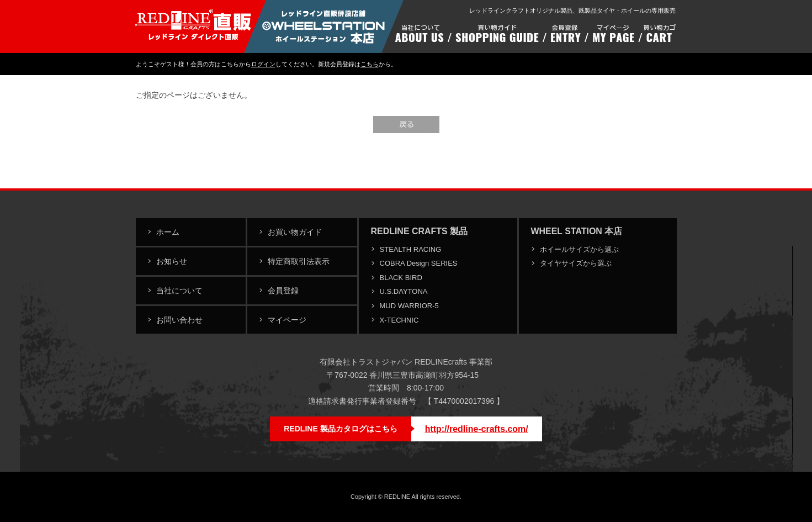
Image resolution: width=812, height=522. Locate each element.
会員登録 (283, 291)
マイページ (287, 320)
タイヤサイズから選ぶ (576, 263)
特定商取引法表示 (299, 261)
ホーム (168, 232)
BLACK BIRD (401, 278)
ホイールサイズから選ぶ (579, 249)
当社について (179, 291)
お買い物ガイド (295, 232)
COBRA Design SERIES (419, 263)
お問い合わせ (179, 320)
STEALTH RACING (411, 249)
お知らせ (172, 261)
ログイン (263, 64)
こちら (370, 64)
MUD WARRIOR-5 (409, 306)
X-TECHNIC (399, 320)
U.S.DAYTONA (404, 291)
